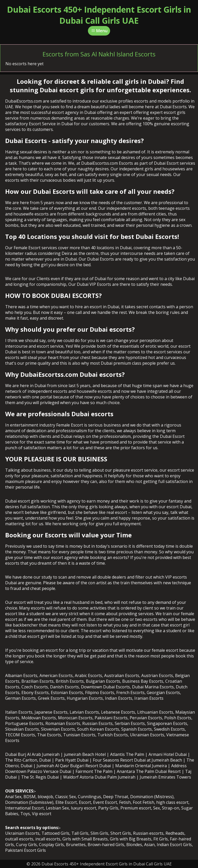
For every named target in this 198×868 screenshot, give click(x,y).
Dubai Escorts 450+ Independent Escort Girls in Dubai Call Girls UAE (99, 15)
